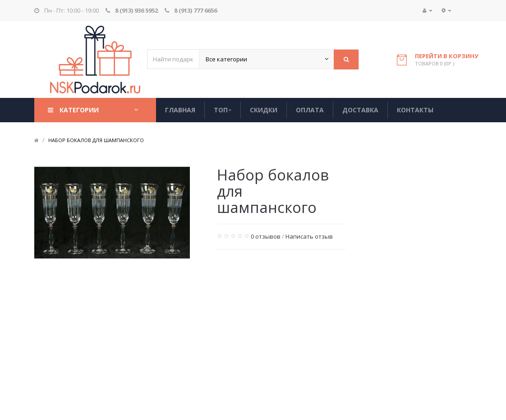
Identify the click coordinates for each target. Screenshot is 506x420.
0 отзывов (266, 236)
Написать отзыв (309, 236)
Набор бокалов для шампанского (96, 140)
